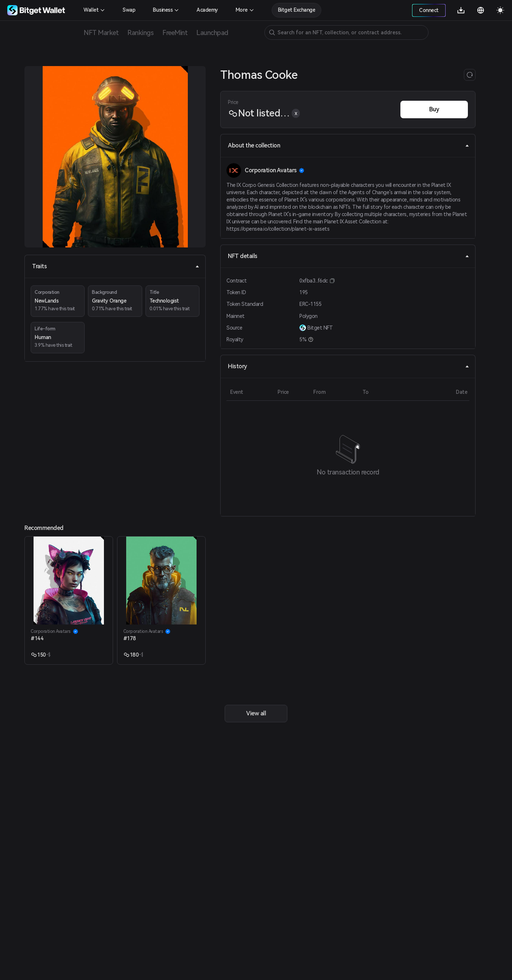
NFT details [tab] (349, 256)
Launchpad (212, 33)
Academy (207, 10)
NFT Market (101, 33)
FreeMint (175, 33)
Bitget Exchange (297, 10)
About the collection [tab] (349, 145)
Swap (129, 10)
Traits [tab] (116, 266)
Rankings (140, 33)
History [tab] (349, 366)
